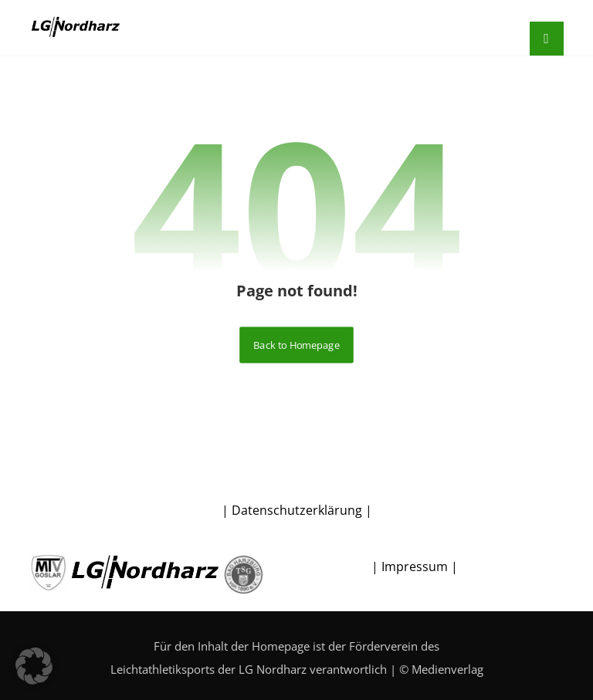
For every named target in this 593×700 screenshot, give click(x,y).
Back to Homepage (296, 345)
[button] (34, 666)
